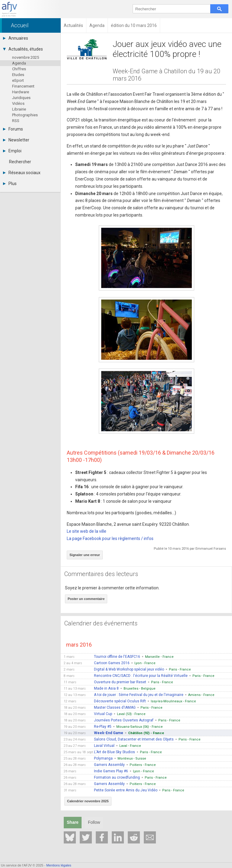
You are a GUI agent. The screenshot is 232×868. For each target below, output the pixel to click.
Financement (23, 86)
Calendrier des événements (101, 623)
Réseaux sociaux (22, 173)
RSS (16, 121)
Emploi (12, 151)
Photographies (25, 115)
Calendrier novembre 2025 (88, 801)
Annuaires (16, 38)
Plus (10, 184)
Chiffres (19, 69)
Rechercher (20, 162)
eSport (18, 80)
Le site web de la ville (87, 531)
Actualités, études (23, 49)
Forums (13, 129)
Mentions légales (59, 865)
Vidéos (18, 103)
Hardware (21, 92)
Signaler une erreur (85, 555)
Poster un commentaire (86, 599)
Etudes (18, 75)
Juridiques (21, 98)
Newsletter (16, 140)
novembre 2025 (26, 57)
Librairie (19, 109)
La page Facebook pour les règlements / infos (110, 538)
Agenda (19, 63)
